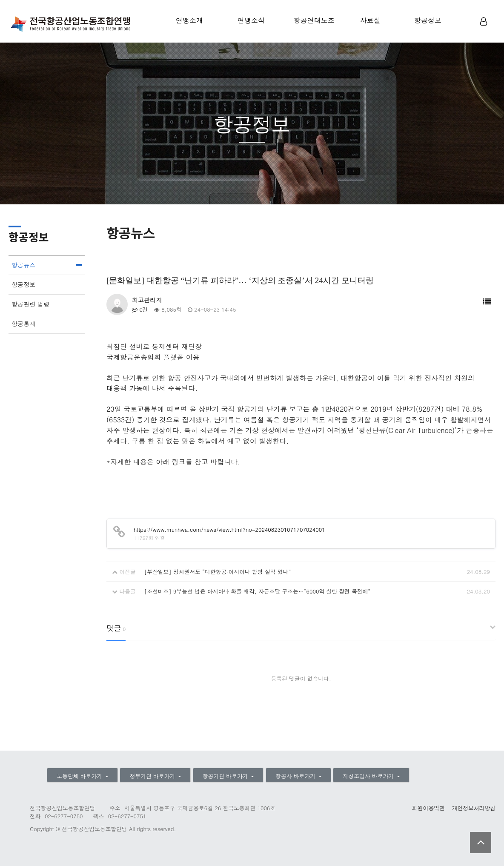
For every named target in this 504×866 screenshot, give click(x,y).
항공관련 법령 (30, 304)
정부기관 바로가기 (153, 776)
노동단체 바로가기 (80, 776)
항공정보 (428, 20)
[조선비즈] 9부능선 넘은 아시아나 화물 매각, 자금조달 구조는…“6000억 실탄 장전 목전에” (258, 591)
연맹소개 (189, 20)
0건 (140, 309)
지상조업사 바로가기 (369, 776)
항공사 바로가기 (296, 776)
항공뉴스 (23, 265)
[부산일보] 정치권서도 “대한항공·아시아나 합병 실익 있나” (218, 572)
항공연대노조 (314, 20)
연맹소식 (251, 20)
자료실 (370, 20)
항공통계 (23, 324)
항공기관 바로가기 (226, 776)
